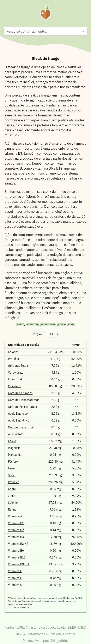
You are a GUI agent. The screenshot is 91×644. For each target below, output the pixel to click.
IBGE (20, 627)
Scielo (61, 627)
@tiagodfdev (59, 641)
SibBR (72, 627)
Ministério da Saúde (40, 627)
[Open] (83, 31)
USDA (82, 627)
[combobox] (42, 31)
